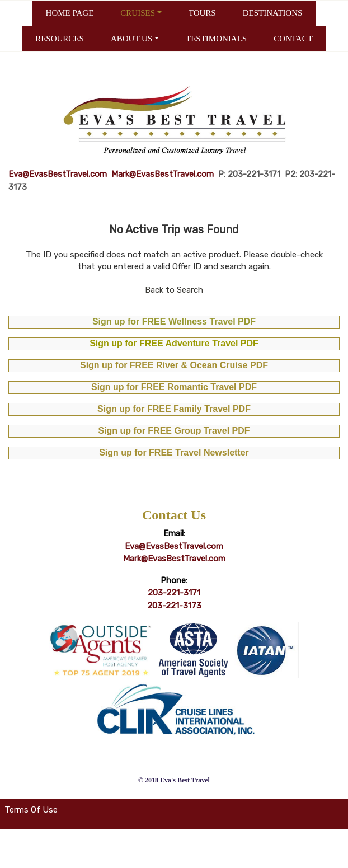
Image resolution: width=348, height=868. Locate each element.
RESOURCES (60, 39)
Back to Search (174, 290)
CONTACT (293, 39)
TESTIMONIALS (216, 39)
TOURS (202, 13)
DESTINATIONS (273, 13)
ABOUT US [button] (131, 39)
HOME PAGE (70, 13)
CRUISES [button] (138, 13)
